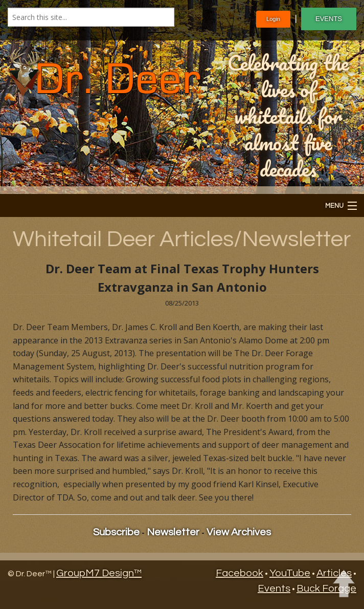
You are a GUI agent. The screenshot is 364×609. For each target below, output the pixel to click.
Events (274, 589)
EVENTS (329, 19)
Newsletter (173, 532)
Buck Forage (326, 589)
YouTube (290, 573)
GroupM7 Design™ (99, 573)
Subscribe (116, 532)
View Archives (239, 532)
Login (273, 19)
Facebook (240, 573)
